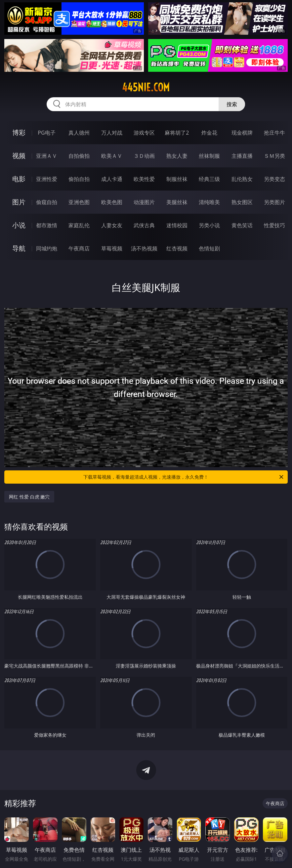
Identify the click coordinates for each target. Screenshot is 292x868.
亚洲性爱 (47, 179)
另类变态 (274, 179)
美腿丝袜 (177, 202)
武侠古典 (144, 225)
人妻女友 (112, 225)
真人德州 (79, 133)
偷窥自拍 (47, 202)
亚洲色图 (79, 202)
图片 (19, 202)
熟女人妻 (177, 156)
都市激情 (47, 225)
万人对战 (112, 133)
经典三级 (209, 179)
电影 (19, 179)
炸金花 (209, 133)
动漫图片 (144, 202)
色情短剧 (209, 248)
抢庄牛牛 (274, 133)
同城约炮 (47, 248)
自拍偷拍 (79, 156)
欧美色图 (112, 202)
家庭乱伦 (79, 225)
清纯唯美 (209, 202)
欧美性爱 (144, 179)
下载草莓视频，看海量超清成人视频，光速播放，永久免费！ (184, 477)
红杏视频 (177, 248)
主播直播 (242, 156)
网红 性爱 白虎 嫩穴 (29, 497)
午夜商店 (79, 248)
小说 (19, 225)
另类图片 (274, 202)
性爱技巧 (274, 225)
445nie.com (146, 87)
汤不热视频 (144, 248)
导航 (19, 248)
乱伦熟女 (242, 179)
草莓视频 (112, 248)
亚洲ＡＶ (47, 156)
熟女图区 (242, 202)
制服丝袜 (177, 179)
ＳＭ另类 (274, 156)
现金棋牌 (242, 133)
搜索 (232, 104)
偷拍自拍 (79, 179)
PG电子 (46, 133)
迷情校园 (177, 225)
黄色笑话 (242, 225)
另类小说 (209, 225)
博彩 (19, 132)
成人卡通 (112, 179)
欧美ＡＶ (112, 156)
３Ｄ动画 (144, 156)
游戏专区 (144, 133)
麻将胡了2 (177, 133)
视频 (19, 156)
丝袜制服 (209, 156)
